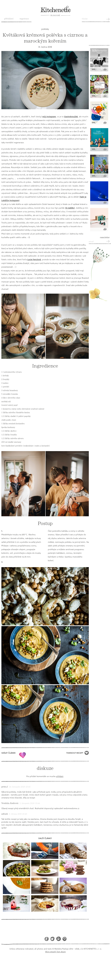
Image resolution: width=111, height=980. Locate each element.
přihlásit (60, 776)
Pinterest (64, 939)
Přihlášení (9, 19)
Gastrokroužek (71, 117)
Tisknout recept (75, 753)
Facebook (47, 939)
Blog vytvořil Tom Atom (56, 952)
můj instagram (49, 117)
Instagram (58, 939)
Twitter (53, 939)
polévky (45, 29)
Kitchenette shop (99, 38)
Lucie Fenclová (34, 259)
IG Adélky (70, 208)
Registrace (24, 19)
